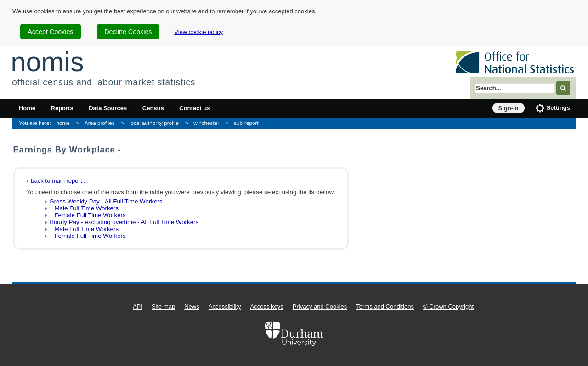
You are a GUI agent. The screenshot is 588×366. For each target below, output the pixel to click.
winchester (206, 123)
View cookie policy (198, 32)
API (138, 307)
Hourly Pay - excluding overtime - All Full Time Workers (124, 222)
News (192, 307)
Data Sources (108, 108)
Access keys (267, 307)
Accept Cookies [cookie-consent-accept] (50, 32)
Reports (62, 108)
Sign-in (509, 108)
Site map (163, 307)
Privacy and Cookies (320, 307)
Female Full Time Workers (87, 215)
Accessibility (225, 307)
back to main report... (59, 181)
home (63, 123)
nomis (47, 62)
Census (153, 108)
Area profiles (100, 123)
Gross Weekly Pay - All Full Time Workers (106, 201)
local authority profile (154, 123)
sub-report (246, 123)
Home (27, 108)
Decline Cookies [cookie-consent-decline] (128, 32)
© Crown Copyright (448, 307)
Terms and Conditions (385, 307)
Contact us (195, 108)
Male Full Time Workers (84, 208)
